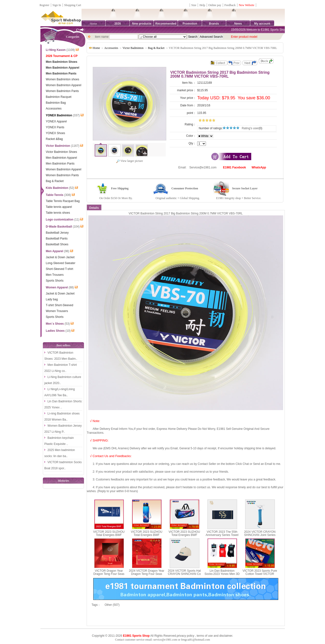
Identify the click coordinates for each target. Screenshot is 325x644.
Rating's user (250, 128)
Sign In (57, 5)
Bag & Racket (156, 48)
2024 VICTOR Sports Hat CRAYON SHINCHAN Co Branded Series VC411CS (184, 574)
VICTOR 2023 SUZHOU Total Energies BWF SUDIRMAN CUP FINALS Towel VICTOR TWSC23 (109, 537)
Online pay (215, 5)
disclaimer (226, 636)
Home (93, 24)
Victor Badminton (133, 48)
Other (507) (112, 605)
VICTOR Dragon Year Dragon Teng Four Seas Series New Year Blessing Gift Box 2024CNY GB (109, 576)
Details (94, 208)
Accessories (111, 48)
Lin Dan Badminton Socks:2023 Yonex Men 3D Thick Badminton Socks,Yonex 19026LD (222, 576)
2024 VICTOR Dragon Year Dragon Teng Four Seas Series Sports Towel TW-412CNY (147, 576)
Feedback (230, 5)
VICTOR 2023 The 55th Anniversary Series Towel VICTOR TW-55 (222, 535)
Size (194, 5)
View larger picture (129, 161)
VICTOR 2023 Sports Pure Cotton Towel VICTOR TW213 (260, 574)
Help (202, 5)
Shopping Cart (73, 5)
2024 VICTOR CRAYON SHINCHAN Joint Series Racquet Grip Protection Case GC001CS (260, 537)
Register (45, 5)
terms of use (205, 636)
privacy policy (186, 636)
